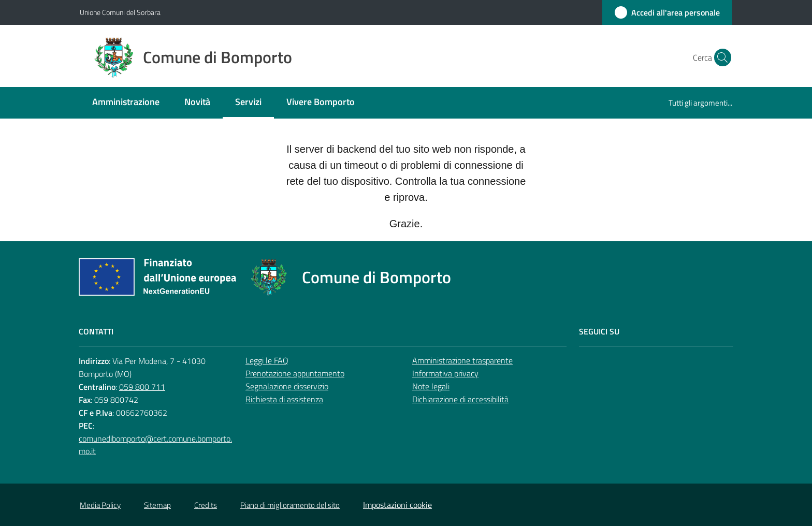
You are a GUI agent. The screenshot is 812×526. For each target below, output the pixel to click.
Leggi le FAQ (267, 360)
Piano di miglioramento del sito (290, 505)
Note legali (431, 386)
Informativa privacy (445, 373)
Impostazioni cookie (397, 505)
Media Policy (100, 505)
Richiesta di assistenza (284, 399)
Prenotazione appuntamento (295, 373)
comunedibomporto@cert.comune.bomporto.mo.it (155, 445)
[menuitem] (126, 103)
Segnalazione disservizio (287, 386)
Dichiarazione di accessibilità (460, 399)
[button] (720, 57)
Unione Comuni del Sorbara (120, 12)
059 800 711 (142, 387)
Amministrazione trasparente (462, 360)
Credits (206, 505)
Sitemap (157, 505)
